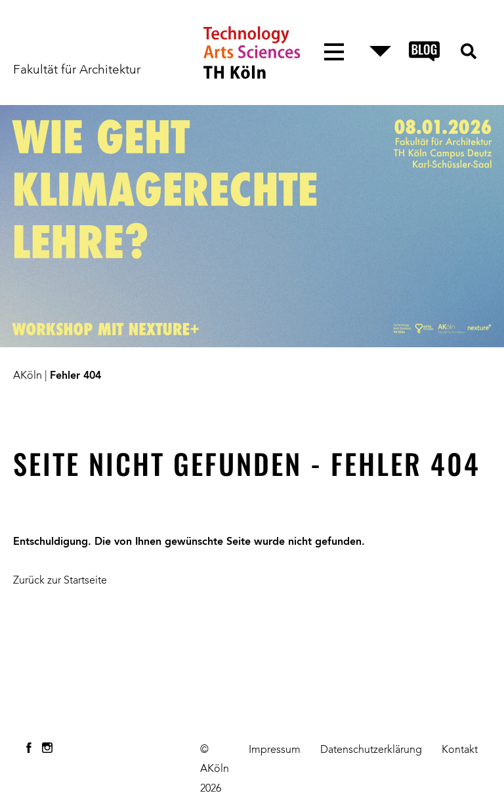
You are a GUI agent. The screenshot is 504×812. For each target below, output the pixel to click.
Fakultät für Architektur (77, 70)
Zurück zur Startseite (60, 581)
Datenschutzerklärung (371, 750)
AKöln (28, 376)
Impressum (275, 750)
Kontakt (460, 750)
